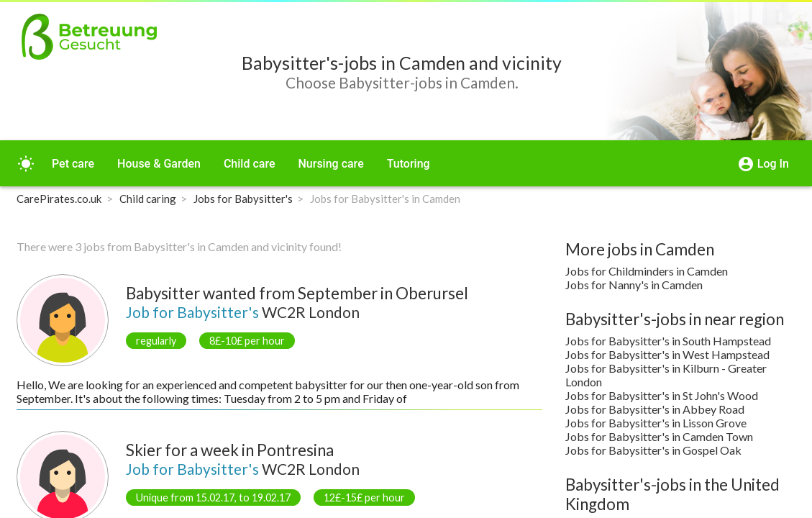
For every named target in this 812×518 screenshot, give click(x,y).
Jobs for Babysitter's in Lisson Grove (656, 423)
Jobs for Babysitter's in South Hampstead (668, 341)
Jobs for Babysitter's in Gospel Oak (653, 450)
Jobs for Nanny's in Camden (634, 285)
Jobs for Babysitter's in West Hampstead (667, 354)
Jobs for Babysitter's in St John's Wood (662, 395)
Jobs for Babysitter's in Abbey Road (655, 409)
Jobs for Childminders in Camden (647, 271)
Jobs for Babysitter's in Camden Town (659, 436)
